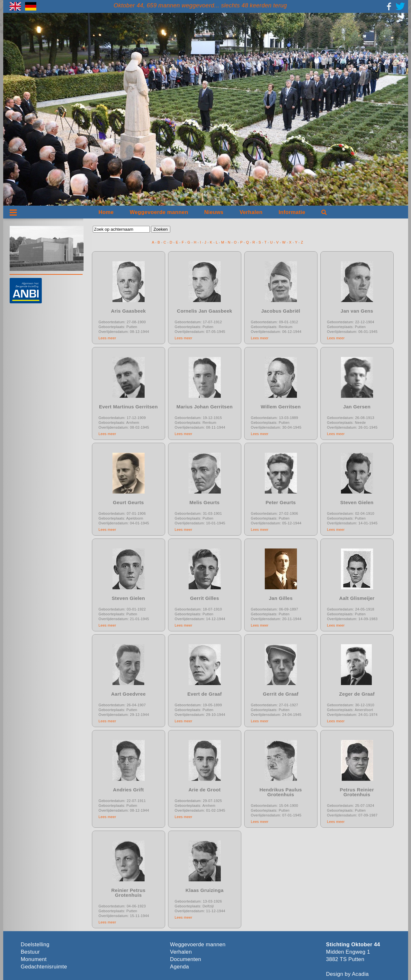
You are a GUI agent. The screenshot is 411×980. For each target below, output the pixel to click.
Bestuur (30, 952)
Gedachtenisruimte (44, 967)
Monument (34, 959)
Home (106, 212)
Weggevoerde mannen (159, 212)
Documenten (186, 959)
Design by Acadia (348, 974)
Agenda (179, 967)
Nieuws (214, 212)
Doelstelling (35, 944)
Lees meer (107, 338)
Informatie (292, 212)
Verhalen (251, 212)
